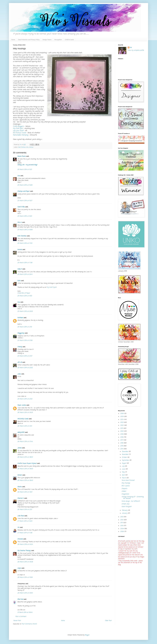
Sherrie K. (21, 498)
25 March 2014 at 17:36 (25, 263)
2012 (122, 520)
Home (13, 40)
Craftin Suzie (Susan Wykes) (27, 463)
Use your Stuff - (19, 131)
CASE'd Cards (69, 40)
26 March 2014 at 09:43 (25, 480)
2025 (122, 417)
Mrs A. (19, 222)
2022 (122, 425)
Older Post (108, 621)
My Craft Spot (18, 128)
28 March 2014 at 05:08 (25, 562)
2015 (122, 446)
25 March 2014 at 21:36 (25, 341)
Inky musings (126, 483)
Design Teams (47, 40)
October (125, 457)
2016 (122, 443)
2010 (122, 526)
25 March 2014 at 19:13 (25, 296)
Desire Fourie (21, 156)
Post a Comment (21, 617)
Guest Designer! (127, 507)
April (124, 475)
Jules (19, 374)
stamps (31, 147)
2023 (122, 422)
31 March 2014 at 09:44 (25, 612)
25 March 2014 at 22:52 (25, 368)
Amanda (20, 539)
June (124, 469)
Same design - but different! (131, 501)
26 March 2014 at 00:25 (25, 413)
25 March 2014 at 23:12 (25, 399)
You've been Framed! (128, 480)
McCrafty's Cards (23, 419)
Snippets (124, 489)
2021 (122, 428)
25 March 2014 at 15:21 (25, 170)
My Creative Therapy (24, 551)
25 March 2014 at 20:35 (25, 311)
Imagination (125, 494)
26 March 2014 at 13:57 (25, 492)
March (124, 478)
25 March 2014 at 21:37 (25, 356)
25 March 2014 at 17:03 (25, 243)
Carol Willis (21, 207)
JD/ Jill (20, 362)
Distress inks (25, 147)
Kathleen (20, 318)
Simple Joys (125, 504)
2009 (122, 529)
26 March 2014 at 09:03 (25, 469)
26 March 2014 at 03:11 (25, 426)
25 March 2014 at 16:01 (25, 216)
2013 (122, 517)
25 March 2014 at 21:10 (25, 327)
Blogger (87, 635)
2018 (122, 437)
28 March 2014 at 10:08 (25, 577)
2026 (122, 414)
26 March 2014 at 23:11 (25, 510)
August (124, 463)
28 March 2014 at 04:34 (25, 544)
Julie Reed (21, 516)
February (125, 510)
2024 (122, 420)
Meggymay (21, 333)
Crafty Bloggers (19, 126)
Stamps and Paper (23, 191)
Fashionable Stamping (21, 135)
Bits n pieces (126, 486)
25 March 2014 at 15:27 (25, 201)
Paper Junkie (22, 405)
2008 (122, 532)
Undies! (124, 491)
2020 (122, 431)
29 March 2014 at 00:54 (25, 593)
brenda (20, 250)
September (126, 460)
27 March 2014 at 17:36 (25, 533)
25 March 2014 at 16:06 (25, 230)
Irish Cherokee (22, 236)
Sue (19, 176)
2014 (122, 449)
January (125, 513)
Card (19, 147)
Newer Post (17, 621)
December (125, 452)
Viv (18, 527)
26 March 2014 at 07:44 (25, 442)
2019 (122, 434)
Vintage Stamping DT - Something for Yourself (133, 498)
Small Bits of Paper (24, 293)
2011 (122, 523)
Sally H (20, 269)
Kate (19, 281)
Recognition (58, 40)
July (123, 466)
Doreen (20, 475)
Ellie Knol (20, 599)
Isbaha (20, 487)
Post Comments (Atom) (29, 624)
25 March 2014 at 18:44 (25, 274)
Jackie (19, 448)
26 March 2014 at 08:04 (25, 457)
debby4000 (21, 432)
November (125, 454)
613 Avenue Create (20, 133)
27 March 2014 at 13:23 (25, 521)
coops (19, 568)
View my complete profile (136, 50)
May (123, 472)
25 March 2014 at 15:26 (25, 185)
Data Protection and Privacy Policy (29, 40)
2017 (122, 440)
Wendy (20, 347)
